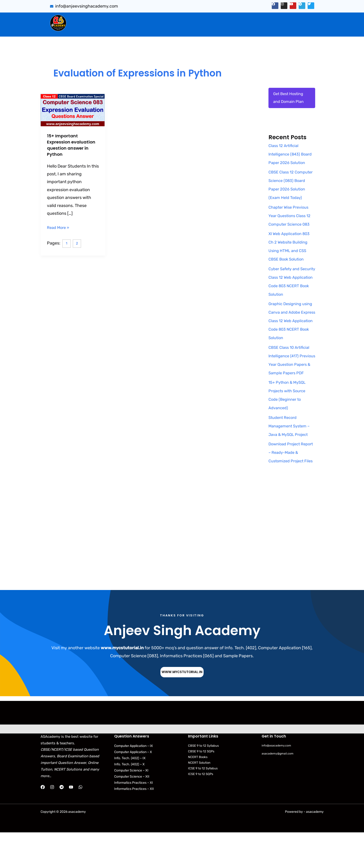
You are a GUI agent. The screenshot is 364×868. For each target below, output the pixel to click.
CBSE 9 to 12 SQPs (201, 787)
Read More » (59, 227)
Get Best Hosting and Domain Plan (290, 99)
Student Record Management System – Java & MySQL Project (291, 453)
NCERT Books (198, 793)
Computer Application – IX (134, 782)
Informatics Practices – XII (134, 824)
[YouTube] (71, 823)
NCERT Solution (199, 798)
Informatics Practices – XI (134, 818)
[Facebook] (43, 823)
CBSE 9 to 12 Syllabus (203, 781)
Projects (299, 19)
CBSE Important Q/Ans (167, 19)
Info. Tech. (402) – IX (130, 794)
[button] (116, 19)
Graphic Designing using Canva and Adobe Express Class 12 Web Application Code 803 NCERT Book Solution (292, 339)
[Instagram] (52, 823)
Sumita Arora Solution (115, 19)
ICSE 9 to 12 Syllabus (203, 804)
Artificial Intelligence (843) (256, 19)
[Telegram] (62, 823)
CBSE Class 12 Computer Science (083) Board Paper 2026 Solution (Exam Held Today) (289, 199)
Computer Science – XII (132, 812)
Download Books (172, 29)
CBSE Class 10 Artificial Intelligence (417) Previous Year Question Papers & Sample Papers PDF (291, 383)
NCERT (235, 29)
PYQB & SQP (210, 19)
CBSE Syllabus (209, 29)
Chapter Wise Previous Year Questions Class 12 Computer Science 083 (291, 234)
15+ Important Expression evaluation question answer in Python (71, 145)
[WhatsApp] (80, 823)
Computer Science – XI (131, 806)
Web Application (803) (94, 29)
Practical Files (135, 29)
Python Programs (266, 29)
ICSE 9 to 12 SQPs (201, 810)
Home (81, 19)
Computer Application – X (133, 788)
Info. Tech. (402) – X (129, 800)
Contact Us (301, 29)
